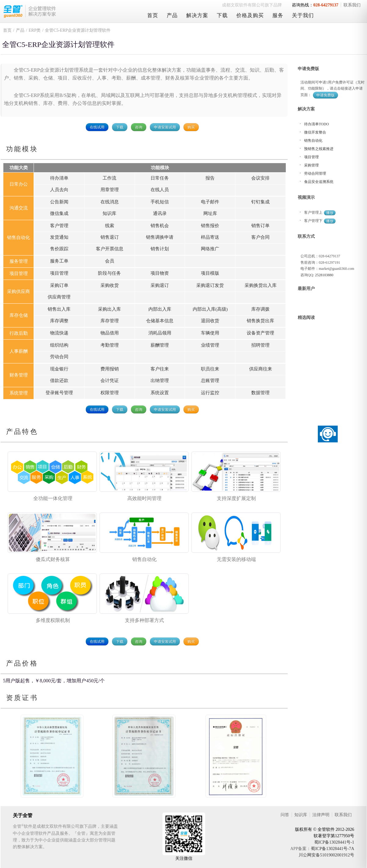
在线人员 (160, 190)
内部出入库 (160, 309)
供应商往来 (261, 369)
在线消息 (110, 202)
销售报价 (210, 226)
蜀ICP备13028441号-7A (332, 849)
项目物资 (160, 273)
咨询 (139, 127)
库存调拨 (260, 309)
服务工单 (59, 261)
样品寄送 (210, 237)
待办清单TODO (316, 124)
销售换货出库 (260, 321)
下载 (222, 15)
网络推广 (210, 249)
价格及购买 (250, 15)
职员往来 (210, 369)
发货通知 (59, 237)
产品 (172, 15)
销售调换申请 (160, 237)
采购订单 (59, 285)
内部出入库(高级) (210, 309)
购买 (191, 127)
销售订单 (260, 226)
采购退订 (160, 285)
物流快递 (59, 333)
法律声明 (321, 815)
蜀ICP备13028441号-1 (334, 842)
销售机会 (160, 226)
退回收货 (210, 321)
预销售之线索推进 (319, 149)
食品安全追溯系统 (319, 182)
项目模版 (210, 273)
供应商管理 (59, 297)
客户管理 (59, 226)
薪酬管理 (160, 345)
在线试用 (97, 127)
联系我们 (352, 5)
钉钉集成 (260, 202)
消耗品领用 (160, 333)
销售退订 (110, 237)
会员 (110, 261)
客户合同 (260, 237)
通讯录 (160, 213)
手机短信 (160, 202)
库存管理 (110, 321)
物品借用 (110, 333)
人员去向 (59, 190)
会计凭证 (110, 380)
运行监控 (210, 393)
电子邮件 (210, 202)
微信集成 (59, 213)
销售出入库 (59, 309)
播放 (330, 213)
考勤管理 (110, 345)
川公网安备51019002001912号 (326, 855)
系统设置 (160, 393)
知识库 (109, 213)
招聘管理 (260, 345)
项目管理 (59, 273)
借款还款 (59, 380)
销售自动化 (313, 141)
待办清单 (59, 178)
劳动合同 (59, 357)
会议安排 (260, 178)
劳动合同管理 (315, 173)
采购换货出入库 (261, 285)
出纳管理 (160, 380)
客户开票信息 (110, 249)
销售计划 (160, 249)
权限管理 (110, 393)
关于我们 (303, 15)
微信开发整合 (315, 132)
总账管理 (210, 380)
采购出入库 (109, 309)
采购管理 (311, 165)
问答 (285, 815)
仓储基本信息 (160, 321)
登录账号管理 (59, 393)
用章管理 (110, 190)
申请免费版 (325, 95)
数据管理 (260, 393)
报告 (210, 178)
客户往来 (160, 369)
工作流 (109, 178)
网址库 (210, 213)
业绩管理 (210, 345)
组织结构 (59, 345)
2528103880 (324, 275)
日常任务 (160, 178)
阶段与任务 (109, 273)
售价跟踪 (59, 249)
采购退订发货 (210, 285)
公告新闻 (59, 202)
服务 (278, 15)
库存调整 (59, 321)
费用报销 (110, 369)
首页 (153, 15)
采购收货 (110, 285)
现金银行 (59, 369)
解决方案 (197, 15)
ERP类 (35, 30)
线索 (110, 226)
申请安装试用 (165, 127)
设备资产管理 (260, 333)
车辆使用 (210, 333)
